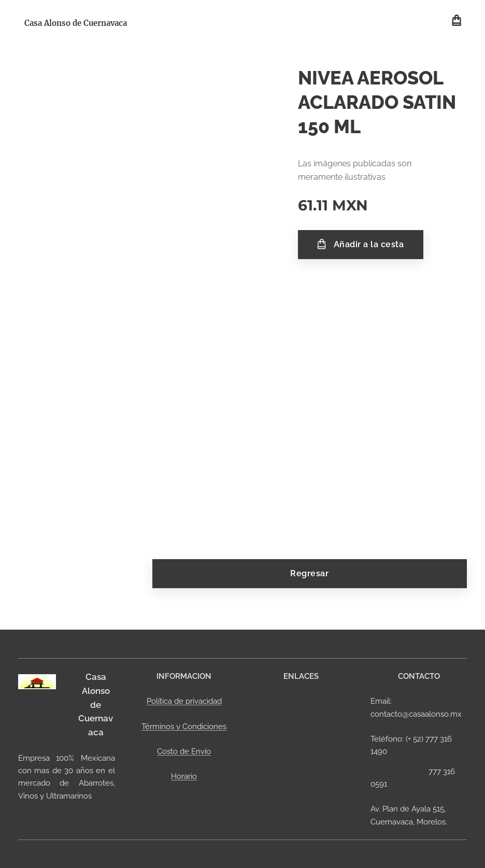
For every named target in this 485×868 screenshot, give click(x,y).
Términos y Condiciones (184, 726)
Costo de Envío (184, 751)
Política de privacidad (184, 701)
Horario (184, 776)
